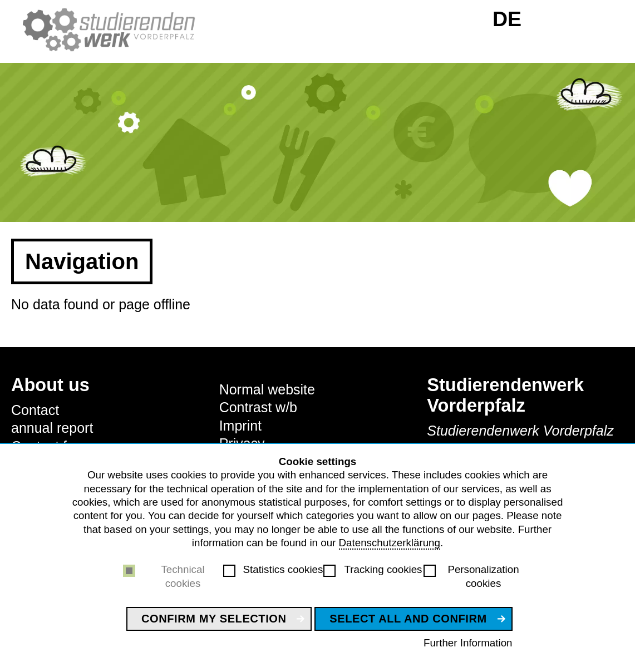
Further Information (468, 643)
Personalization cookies (483, 576)
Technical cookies (183, 576)
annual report (52, 428)
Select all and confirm (408, 619)
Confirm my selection (214, 619)
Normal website (267, 389)
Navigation (82, 261)
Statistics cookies (283, 569)
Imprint (240, 426)
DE (507, 19)
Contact (35, 410)
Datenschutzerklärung (390, 543)
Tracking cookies (383, 569)
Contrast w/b (258, 407)
